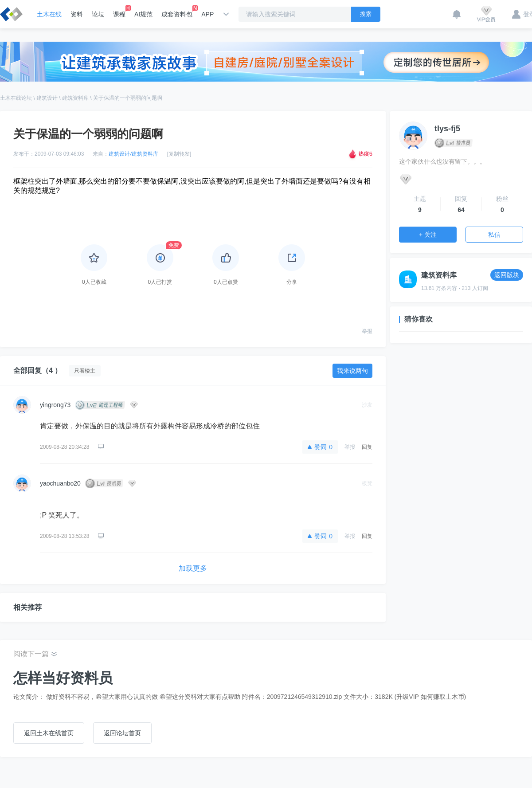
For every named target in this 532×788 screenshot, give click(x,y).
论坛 (98, 14)
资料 (77, 14)
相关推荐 (27, 607)
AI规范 (143, 14)
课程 (119, 12)
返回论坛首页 (122, 733)
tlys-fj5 (447, 129)
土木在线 (49, 14)
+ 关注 (428, 235)
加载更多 (193, 568)
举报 (367, 331)
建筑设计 (47, 98)
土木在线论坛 (16, 98)
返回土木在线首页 (49, 733)
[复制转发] (179, 154)
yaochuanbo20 (60, 483)
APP (207, 14)
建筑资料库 (75, 98)
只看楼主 (85, 371)
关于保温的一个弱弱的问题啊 (128, 98)
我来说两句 (352, 371)
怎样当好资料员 (63, 678)
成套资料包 (177, 12)
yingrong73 (55, 405)
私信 (494, 235)
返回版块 (507, 275)
